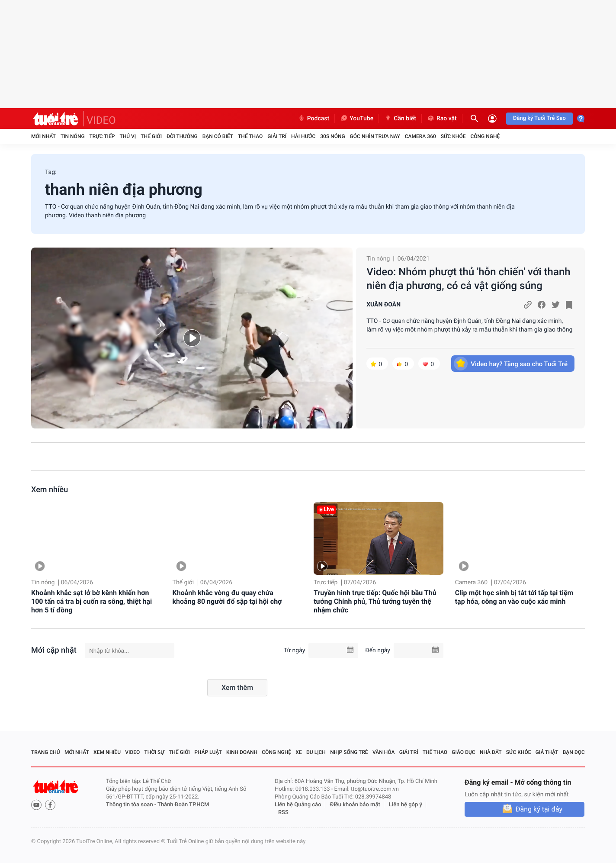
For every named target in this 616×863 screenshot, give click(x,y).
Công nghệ (485, 136)
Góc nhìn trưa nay (375, 136)
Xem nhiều (50, 490)
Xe (298, 752)
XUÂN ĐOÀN (383, 305)
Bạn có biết (218, 136)
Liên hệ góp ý (406, 805)
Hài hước (303, 136)
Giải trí (277, 136)
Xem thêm (237, 688)
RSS (283, 813)
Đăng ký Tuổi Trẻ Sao (539, 118)
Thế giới (151, 136)
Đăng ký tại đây (539, 809)
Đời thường (182, 136)
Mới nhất (43, 136)
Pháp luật (208, 752)
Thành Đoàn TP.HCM (183, 805)
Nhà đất (491, 752)
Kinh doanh (242, 752)
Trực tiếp (102, 136)
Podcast (314, 119)
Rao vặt (442, 119)
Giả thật (547, 752)
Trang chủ (46, 752)
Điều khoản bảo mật (355, 805)
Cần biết (400, 119)
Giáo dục (463, 752)
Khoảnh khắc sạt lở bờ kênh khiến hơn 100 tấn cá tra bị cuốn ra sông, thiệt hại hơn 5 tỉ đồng (91, 601)
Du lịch (316, 752)
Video (132, 752)
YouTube (357, 119)
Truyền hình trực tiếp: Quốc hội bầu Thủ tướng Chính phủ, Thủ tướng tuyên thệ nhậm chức (375, 601)
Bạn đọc (574, 752)
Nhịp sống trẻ (349, 752)
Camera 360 (420, 136)
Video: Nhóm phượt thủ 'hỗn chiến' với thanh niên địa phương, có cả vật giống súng (468, 279)
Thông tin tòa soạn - (132, 805)
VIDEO (101, 120)
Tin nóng (73, 136)
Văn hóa (384, 752)
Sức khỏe (453, 136)
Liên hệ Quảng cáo (298, 805)
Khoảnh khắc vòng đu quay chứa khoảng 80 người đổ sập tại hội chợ (227, 597)
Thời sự (154, 752)
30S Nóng (332, 136)
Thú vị (128, 136)
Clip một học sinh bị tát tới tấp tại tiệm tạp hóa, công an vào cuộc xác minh (514, 597)
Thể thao (250, 136)
